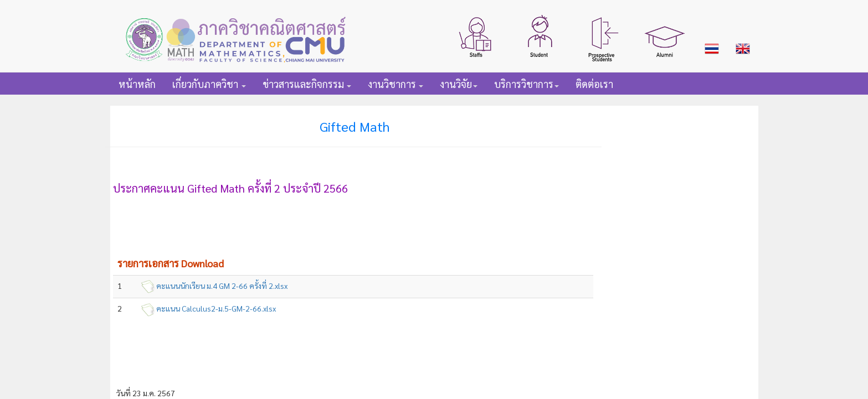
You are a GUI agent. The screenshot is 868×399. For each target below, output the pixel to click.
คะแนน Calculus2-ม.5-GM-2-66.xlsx (216, 308)
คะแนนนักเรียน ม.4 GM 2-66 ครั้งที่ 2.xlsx (222, 286)
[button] (476, 36)
